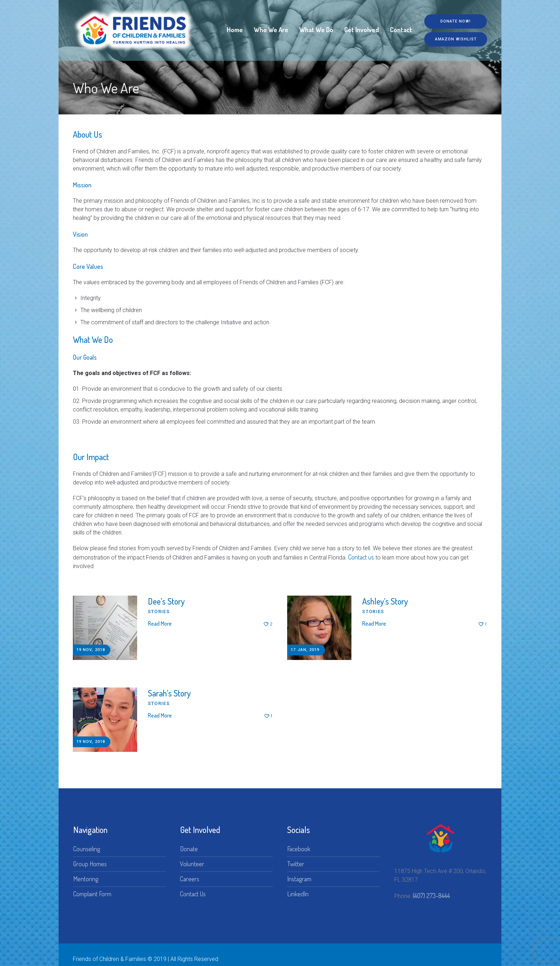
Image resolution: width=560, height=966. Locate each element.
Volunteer (192, 855)
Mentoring (86, 870)
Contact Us (193, 885)
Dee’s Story (166, 601)
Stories (159, 612)
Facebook (299, 840)
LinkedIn (298, 885)
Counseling (87, 840)
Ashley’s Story (385, 601)
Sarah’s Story (169, 688)
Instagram (299, 870)
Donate (189, 840)
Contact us (361, 557)
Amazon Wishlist (453, 40)
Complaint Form (92, 885)
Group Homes (90, 855)
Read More (160, 624)
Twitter (296, 855)
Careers (190, 870)
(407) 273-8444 (431, 887)
